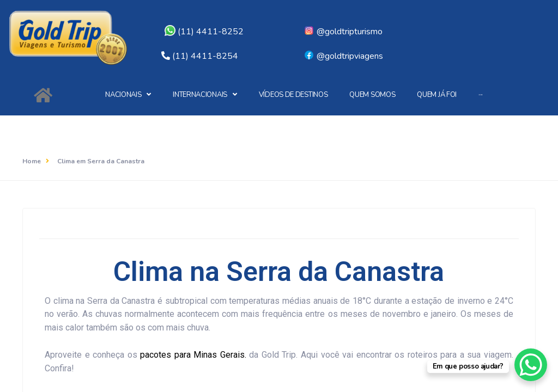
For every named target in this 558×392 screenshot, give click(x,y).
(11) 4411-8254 (205, 56)
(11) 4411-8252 (204, 32)
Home (32, 161)
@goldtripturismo (343, 32)
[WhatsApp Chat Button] (531, 365)
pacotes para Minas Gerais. (195, 355)
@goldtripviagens (343, 56)
